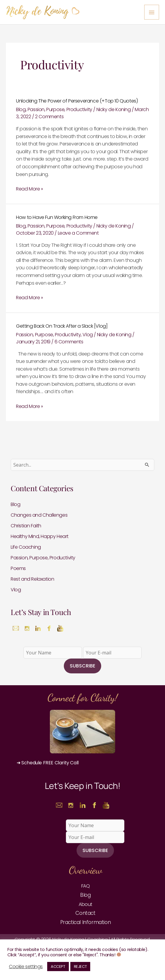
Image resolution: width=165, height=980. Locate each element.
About (85, 904)
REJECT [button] (80, 967)
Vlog (88, 335)
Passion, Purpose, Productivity (60, 109)
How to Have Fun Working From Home (57, 217)
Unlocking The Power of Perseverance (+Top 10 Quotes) (77, 101)
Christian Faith (26, 526)
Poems (18, 568)
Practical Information (86, 922)
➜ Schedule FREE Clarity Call (48, 763)
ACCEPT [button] (58, 967)
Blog (21, 109)
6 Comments (69, 342)
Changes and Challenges (39, 515)
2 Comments (49, 117)
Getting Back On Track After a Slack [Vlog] (62, 326)
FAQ (86, 886)
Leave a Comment (78, 233)
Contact (85, 913)
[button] (82, 763)
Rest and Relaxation (32, 579)
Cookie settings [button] (26, 967)
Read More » (30, 189)
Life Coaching (26, 547)
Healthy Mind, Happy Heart (40, 536)
